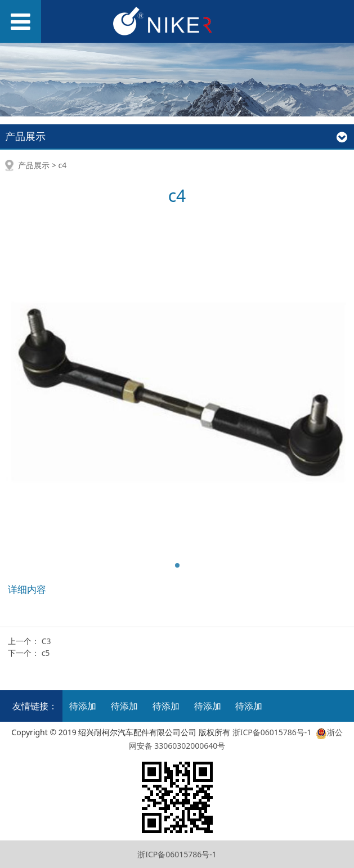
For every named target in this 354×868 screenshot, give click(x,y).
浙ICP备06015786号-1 (272, 732)
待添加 (83, 706)
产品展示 (34, 165)
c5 (46, 653)
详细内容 (27, 589)
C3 (46, 641)
